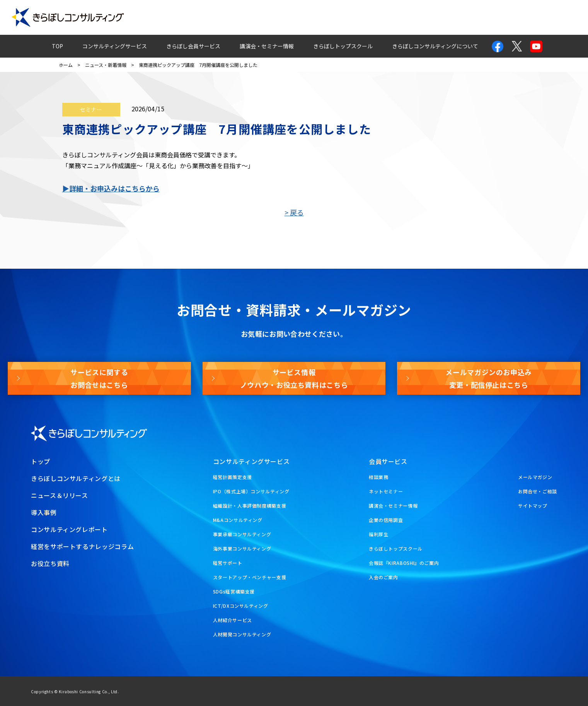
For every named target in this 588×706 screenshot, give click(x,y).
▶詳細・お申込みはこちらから (111, 188)
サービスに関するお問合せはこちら (99, 378)
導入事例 (251, 17)
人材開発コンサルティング (242, 634)
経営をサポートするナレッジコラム (82, 546)
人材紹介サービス (233, 620)
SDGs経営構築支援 (234, 591)
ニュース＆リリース (60, 495)
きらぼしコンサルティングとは (76, 478)
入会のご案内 (383, 577)
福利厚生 (379, 534)
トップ (41, 461)
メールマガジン (500, 17)
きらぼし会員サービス (193, 46)
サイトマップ (533, 506)
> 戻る (294, 212)
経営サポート (228, 563)
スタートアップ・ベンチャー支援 (250, 577)
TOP (57, 46)
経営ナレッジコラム (393, 17)
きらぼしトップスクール (343, 46)
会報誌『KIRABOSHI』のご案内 (404, 563)
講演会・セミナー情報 (267, 46)
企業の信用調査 (386, 520)
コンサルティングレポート (315, 17)
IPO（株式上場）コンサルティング (251, 491)
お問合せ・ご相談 (538, 491)
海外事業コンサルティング (242, 548)
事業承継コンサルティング (242, 534)
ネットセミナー (386, 491)
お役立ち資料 (556, 17)
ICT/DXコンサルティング (241, 606)
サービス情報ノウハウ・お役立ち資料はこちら (294, 378)
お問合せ (449, 17)
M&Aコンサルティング (238, 520)
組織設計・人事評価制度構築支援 (250, 506)
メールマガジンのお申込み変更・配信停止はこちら (489, 378)
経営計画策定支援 (233, 477)
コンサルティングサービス (115, 46)
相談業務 (379, 477)
